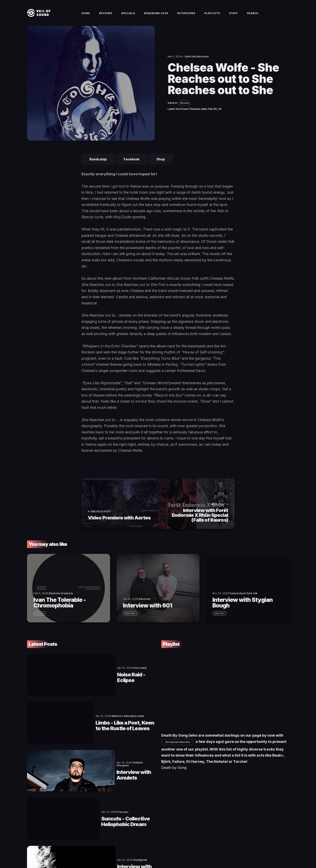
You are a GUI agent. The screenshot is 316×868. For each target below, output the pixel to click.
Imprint (96, 851)
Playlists (212, 16)
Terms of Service (78, 851)
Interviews (186, 16)
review (40, 617)
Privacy (107, 851)
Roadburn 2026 (156, 16)
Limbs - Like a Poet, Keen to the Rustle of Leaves (107, 707)
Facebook (132, 166)
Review (185, 109)
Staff (233, 16)
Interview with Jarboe (95, 806)
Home (86, 16)
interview (130, 617)
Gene (171, 109)
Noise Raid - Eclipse (92, 674)
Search (253, 16)
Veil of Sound (46, 851)
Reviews (106, 16)
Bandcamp (98, 166)
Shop (161, 166)
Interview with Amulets (97, 740)
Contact (60, 851)
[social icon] (266, 851)
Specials (128, 16)
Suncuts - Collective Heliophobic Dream (110, 773)
